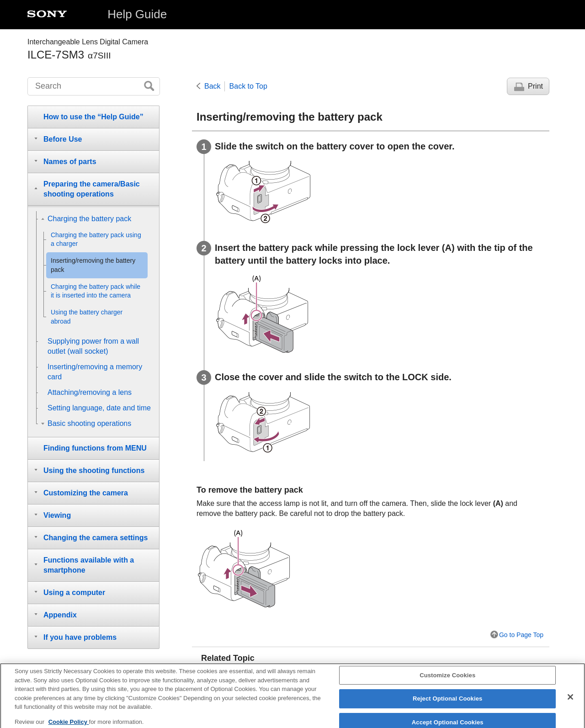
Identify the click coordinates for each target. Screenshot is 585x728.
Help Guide (137, 14)
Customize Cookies (447, 680)
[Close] (570, 701)
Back (213, 86)
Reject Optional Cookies (448, 704)
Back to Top (248, 86)
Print (535, 86)
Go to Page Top (521, 635)
